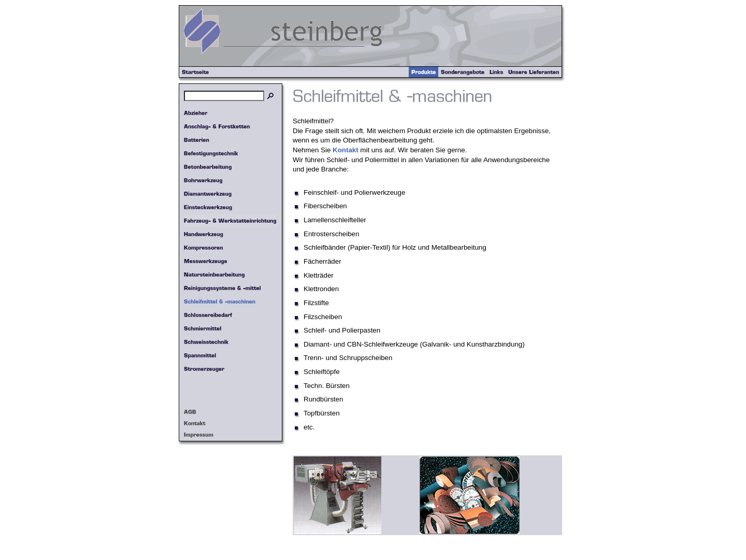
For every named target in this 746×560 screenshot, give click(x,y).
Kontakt (346, 150)
